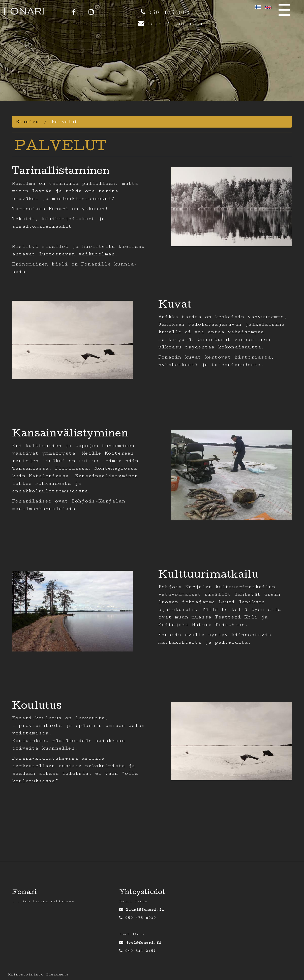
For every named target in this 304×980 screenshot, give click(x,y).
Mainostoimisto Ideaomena (38, 974)
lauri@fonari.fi (175, 24)
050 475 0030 (171, 12)
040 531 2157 (140, 951)
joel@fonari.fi (144, 943)
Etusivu (27, 122)
